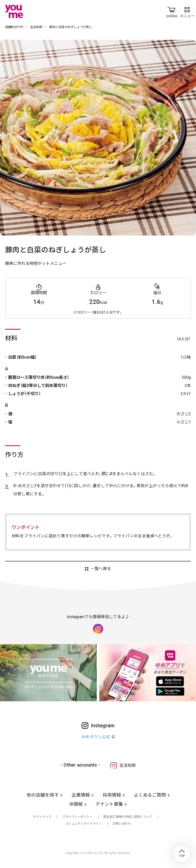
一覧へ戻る (101, 569)
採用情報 (112, 795)
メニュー (187, 11)
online (172, 11)
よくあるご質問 (150, 795)
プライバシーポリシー (77, 817)
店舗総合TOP (14, 27)
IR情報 (76, 804)
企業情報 (81, 795)
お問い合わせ (122, 824)
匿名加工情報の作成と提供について (128, 817)
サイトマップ (42, 817)
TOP (182, 854)
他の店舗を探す (43, 795)
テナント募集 (109, 804)
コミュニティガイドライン (84, 824)
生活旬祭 (36, 27)
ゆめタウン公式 (96, 737)
